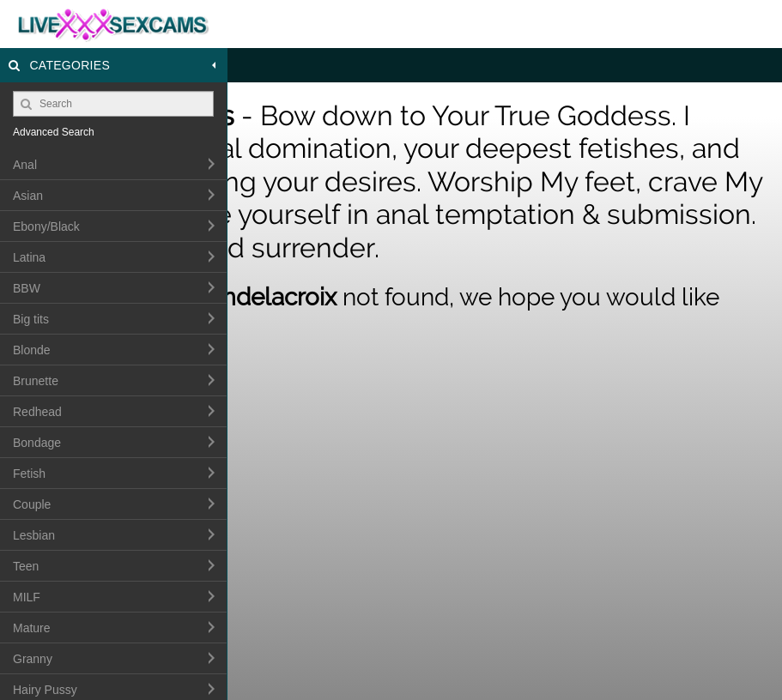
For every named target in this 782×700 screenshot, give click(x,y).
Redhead (37, 412)
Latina (29, 257)
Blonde (32, 350)
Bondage (37, 443)
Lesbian (34, 535)
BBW (27, 288)
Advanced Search (54, 132)
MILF (27, 597)
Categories (114, 65)
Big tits (31, 319)
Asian (28, 196)
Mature (32, 628)
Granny (33, 659)
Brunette (36, 381)
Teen (26, 566)
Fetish (29, 474)
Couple (32, 504)
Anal (25, 165)
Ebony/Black (46, 226)
